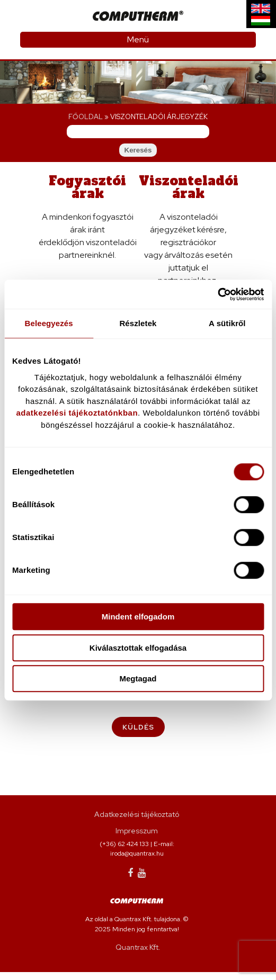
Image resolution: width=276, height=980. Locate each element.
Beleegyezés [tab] (49, 323)
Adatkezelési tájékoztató (137, 822)
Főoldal (86, 117)
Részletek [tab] (138, 323)
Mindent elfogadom (138, 617)
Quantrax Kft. (138, 955)
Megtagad (138, 678)
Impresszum (137, 839)
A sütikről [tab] (227, 323)
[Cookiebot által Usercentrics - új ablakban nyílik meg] (217, 294)
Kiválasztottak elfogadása (138, 648)
